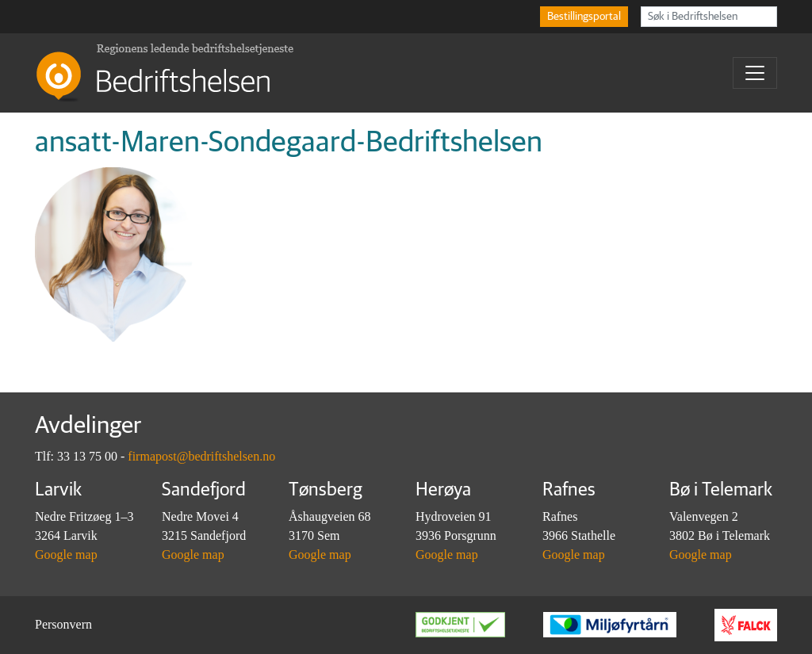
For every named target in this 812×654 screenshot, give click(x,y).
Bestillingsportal (584, 17)
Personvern (63, 624)
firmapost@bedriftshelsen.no (201, 456)
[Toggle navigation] (755, 73)
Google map (66, 555)
